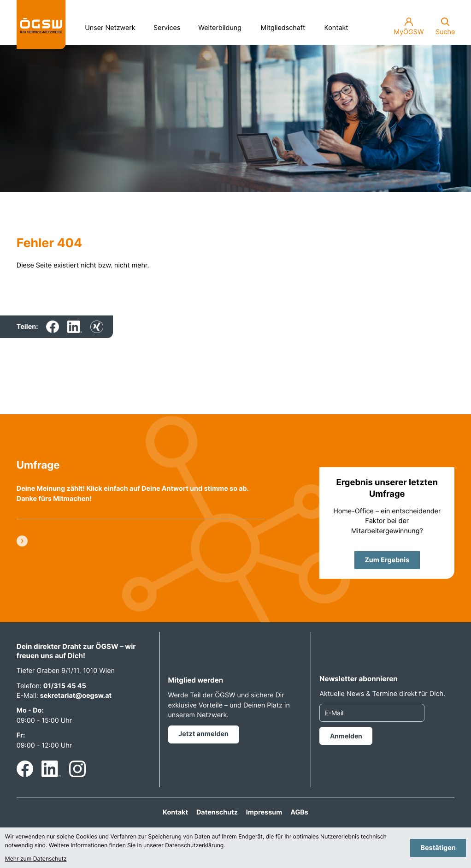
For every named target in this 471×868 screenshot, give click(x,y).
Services (170, 25)
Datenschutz (217, 812)
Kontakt (336, 28)
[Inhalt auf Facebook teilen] (53, 327)
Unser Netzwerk (113, 25)
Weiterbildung (223, 25)
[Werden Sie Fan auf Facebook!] (25, 769)
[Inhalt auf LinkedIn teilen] (75, 327)
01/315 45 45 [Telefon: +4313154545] (65, 686)
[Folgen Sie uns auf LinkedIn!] (51, 769)
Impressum (264, 812)
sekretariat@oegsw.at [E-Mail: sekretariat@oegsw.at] (76, 696)
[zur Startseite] (41, 25)
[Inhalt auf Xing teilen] (97, 327)
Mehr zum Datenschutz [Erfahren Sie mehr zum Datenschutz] (36, 859)
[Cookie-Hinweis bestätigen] (438, 848)
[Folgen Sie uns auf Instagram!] (77, 769)
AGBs (299, 812)
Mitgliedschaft (283, 28)
